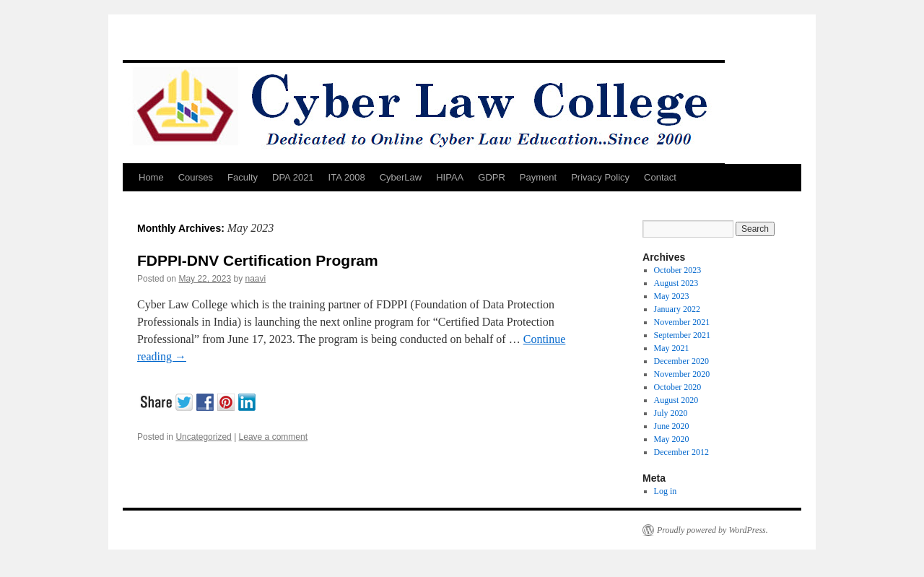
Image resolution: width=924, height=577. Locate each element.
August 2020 (676, 400)
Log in (666, 491)
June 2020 (672, 426)
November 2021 (682, 322)
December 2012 (681, 452)
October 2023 (678, 270)
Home (151, 177)
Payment (538, 177)
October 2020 (678, 387)
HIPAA (450, 177)
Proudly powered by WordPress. (712, 530)
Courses (196, 177)
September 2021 (682, 335)
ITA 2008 (347, 177)
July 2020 (671, 413)
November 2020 (682, 374)
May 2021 (672, 348)
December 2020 (681, 361)
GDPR (492, 177)
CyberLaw (401, 177)
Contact (660, 177)
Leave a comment (273, 437)
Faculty (243, 177)
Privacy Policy (600, 177)
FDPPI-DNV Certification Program (258, 260)
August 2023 (676, 283)
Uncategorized (203, 437)
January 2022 (677, 309)
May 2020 (672, 439)
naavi (255, 279)
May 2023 (672, 296)
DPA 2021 (293, 177)
